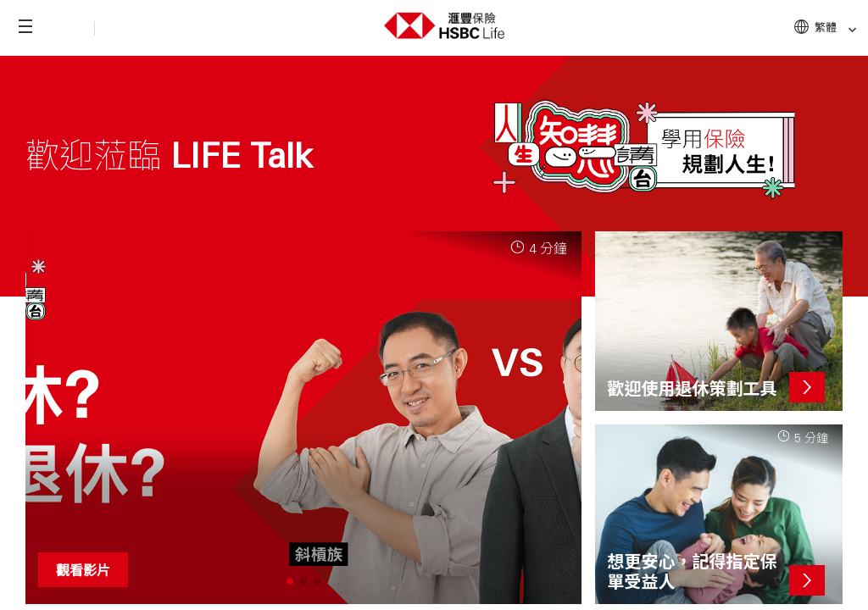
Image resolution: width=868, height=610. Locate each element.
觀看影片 (83, 570)
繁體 (836, 28)
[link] (847, 30)
